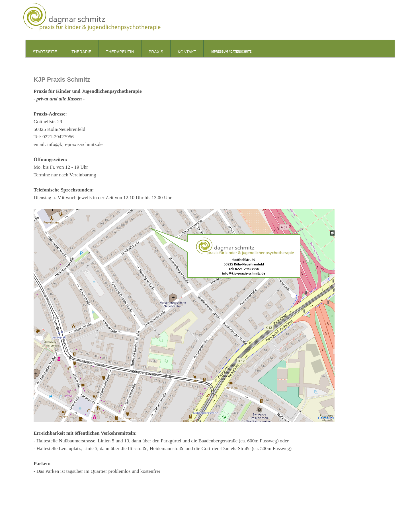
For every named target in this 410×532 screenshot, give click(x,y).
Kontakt (187, 52)
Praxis (156, 52)
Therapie (81, 52)
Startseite (45, 52)
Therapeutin (120, 52)
